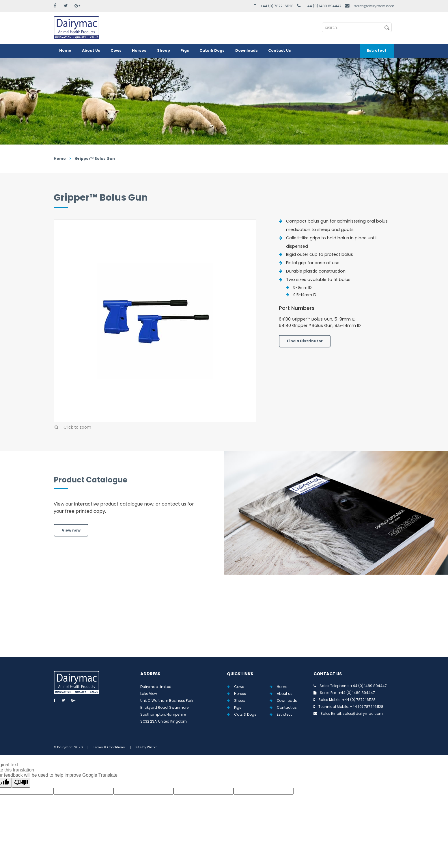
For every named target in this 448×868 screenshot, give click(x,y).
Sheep (164, 50)
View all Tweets (224, 622)
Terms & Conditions (109, 747)
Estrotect (377, 50)
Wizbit (152, 747)
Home (65, 50)
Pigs (185, 50)
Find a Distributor (305, 341)
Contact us (287, 707)
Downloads (247, 50)
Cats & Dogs (212, 50)
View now (71, 530)
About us (285, 694)
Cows (116, 50)
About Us (91, 50)
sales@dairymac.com (374, 6)
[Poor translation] (21, 783)
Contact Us (280, 50)
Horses (139, 50)
